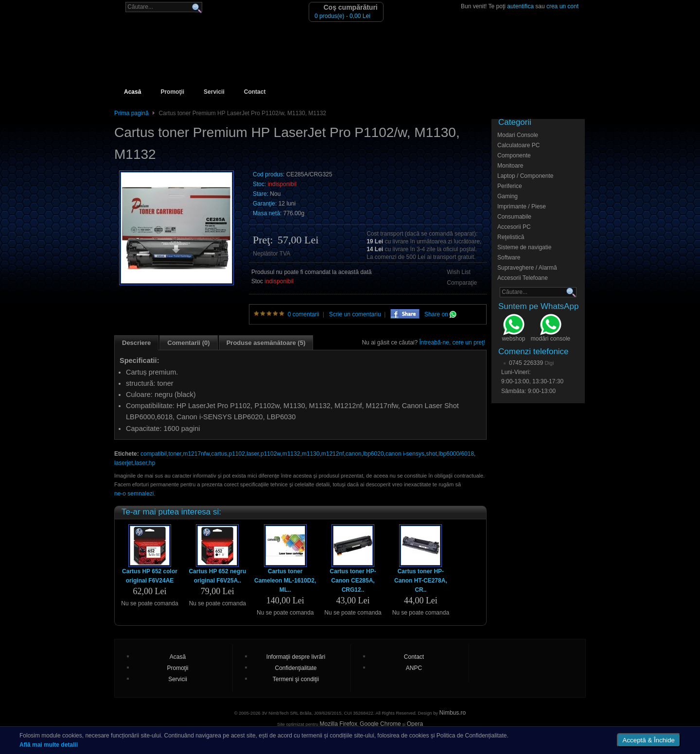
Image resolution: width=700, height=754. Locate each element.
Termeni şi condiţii (296, 679)
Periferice (510, 186)
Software (509, 257)
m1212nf (333, 454)
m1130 (311, 454)
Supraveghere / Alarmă (527, 268)
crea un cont (562, 6)
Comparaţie (462, 283)
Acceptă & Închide (649, 740)
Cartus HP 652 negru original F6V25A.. (217, 576)
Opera (415, 724)
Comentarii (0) (188, 343)
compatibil (154, 454)
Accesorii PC (514, 227)
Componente (514, 155)
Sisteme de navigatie (524, 247)
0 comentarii (304, 314)
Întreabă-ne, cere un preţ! (452, 343)
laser (253, 454)
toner (175, 454)
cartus (219, 454)
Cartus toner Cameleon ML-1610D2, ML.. (285, 581)
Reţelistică (511, 237)
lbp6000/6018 (456, 454)
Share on (440, 314)
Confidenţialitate (296, 668)
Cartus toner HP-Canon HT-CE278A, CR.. (421, 581)
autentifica (520, 6)
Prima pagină (131, 113)
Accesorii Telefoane (523, 278)
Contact (255, 92)
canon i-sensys (405, 454)
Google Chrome (380, 724)
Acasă (132, 92)
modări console (551, 329)
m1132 (291, 454)
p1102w (271, 454)
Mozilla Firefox (339, 724)
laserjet (124, 463)
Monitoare (510, 166)
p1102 (237, 454)
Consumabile (514, 217)
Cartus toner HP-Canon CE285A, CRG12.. (353, 581)
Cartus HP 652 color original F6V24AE (150, 576)
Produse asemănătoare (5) (266, 343)
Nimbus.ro (453, 713)
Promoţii (172, 92)
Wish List (459, 272)
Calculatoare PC (518, 145)
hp (152, 463)
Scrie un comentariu (355, 314)
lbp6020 (374, 454)
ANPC (414, 668)
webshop (513, 329)
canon (354, 454)
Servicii (214, 92)
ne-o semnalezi (134, 494)
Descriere (136, 343)
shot (431, 454)
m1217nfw (196, 454)
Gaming (507, 196)
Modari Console (518, 135)
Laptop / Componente (525, 176)
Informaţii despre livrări (296, 657)
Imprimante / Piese (522, 206)
